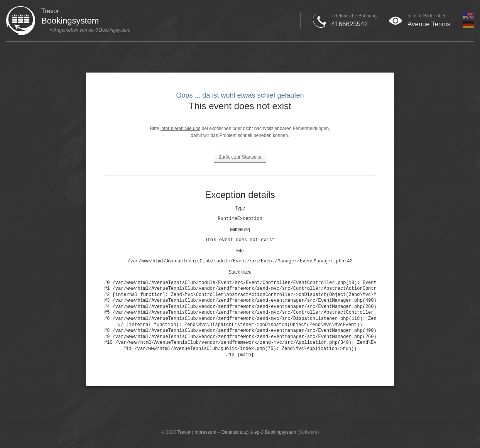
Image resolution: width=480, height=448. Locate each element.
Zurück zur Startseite (240, 157)
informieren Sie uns (180, 128)
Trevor (184, 432)
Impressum (205, 432)
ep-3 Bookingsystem (109, 30)
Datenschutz (234, 432)
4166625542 (350, 24)
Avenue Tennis (429, 24)
